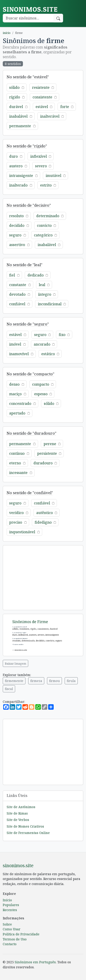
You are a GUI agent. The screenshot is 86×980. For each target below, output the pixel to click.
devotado (17, 294)
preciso (16, 522)
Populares (11, 905)
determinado (48, 216)
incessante (18, 473)
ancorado (42, 344)
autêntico (44, 513)
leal (42, 285)
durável (16, 107)
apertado (17, 413)
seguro (15, 235)
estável (42, 107)
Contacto (10, 944)
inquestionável (22, 532)
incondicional (50, 304)
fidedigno (43, 522)
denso (14, 384)
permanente (20, 126)
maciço (15, 394)
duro (13, 156)
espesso (41, 394)
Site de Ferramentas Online (28, 833)
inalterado (18, 185)
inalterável (50, 116)
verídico (16, 513)
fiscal (9, 689)
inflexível (39, 156)
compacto (41, 384)
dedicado (36, 275)
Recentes (10, 910)
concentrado (20, 403)
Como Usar (12, 929)
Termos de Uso (15, 939)
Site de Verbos (18, 820)
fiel (12, 275)
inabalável (18, 116)
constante (18, 285)
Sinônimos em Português (35, 962)
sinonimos (30, 9)
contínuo (17, 453)
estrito (46, 185)
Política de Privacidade (21, 934)
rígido (15, 97)
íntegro (45, 294)
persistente (47, 453)
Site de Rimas (17, 813)
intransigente (21, 176)
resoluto (16, 216)
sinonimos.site (18, 865)
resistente (41, 87)
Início (7, 900)
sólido (14, 87)
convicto (44, 225)
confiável (17, 304)
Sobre (7, 924)
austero (16, 166)
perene (50, 444)
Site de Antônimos (21, 807)
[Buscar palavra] (28, 18)
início (7, 33)
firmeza (36, 681)
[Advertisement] (43, 578)
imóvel (15, 344)
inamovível (19, 354)
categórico (43, 235)
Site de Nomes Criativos (25, 826)
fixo (62, 335)
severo (41, 166)
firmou (54, 681)
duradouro (43, 463)
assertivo (17, 245)
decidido (17, 225)
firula (71, 681)
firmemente (14, 681)
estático (48, 354)
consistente (42, 97)
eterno (15, 463)
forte (65, 107)
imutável (53, 176)
